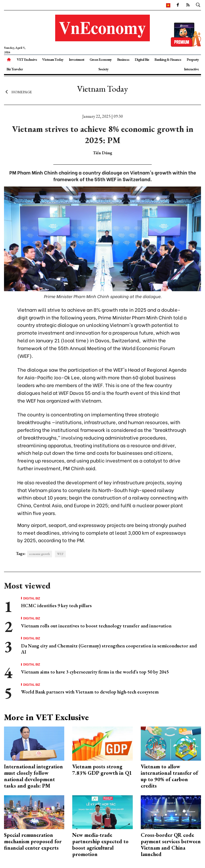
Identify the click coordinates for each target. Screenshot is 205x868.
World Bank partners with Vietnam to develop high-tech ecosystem (90, 692)
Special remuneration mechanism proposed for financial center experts (33, 841)
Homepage (18, 92)
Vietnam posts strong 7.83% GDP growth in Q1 (102, 770)
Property (193, 59)
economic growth (40, 554)
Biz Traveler (15, 69)
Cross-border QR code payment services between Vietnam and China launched (171, 845)
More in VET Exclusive (46, 717)
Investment (77, 59)
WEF (60, 554)
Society (103, 69)
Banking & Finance (168, 59)
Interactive (191, 69)
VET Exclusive (27, 59)
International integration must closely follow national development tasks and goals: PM (33, 776)
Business (123, 59)
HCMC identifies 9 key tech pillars (56, 605)
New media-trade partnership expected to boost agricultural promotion (100, 845)
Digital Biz (142, 59)
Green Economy (101, 59)
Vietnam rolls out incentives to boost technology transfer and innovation (96, 626)
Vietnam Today (53, 59)
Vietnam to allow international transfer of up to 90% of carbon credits (169, 776)
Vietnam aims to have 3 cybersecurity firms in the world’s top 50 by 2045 (95, 672)
